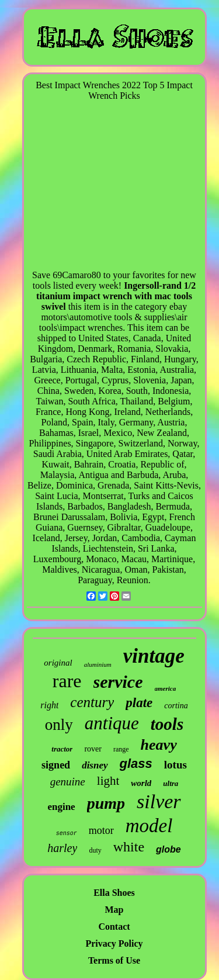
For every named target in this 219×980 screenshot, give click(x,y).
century (92, 702)
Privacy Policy (114, 943)
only (59, 725)
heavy (159, 745)
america (166, 688)
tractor (62, 749)
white (129, 847)
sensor (67, 834)
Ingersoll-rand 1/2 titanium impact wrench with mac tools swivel (116, 296)
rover (93, 749)
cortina (176, 706)
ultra (171, 783)
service (118, 682)
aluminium (98, 664)
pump (106, 803)
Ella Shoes (114, 893)
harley (62, 848)
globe (168, 849)
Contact (114, 927)
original (58, 663)
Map (114, 910)
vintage (154, 656)
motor (101, 830)
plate (139, 703)
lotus (175, 765)
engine (61, 807)
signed (56, 765)
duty (95, 850)
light (108, 781)
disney (95, 765)
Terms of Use (114, 960)
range (121, 749)
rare (67, 681)
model (149, 826)
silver (159, 801)
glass (136, 763)
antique (112, 723)
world (141, 783)
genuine (68, 782)
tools (167, 724)
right (49, 705)
